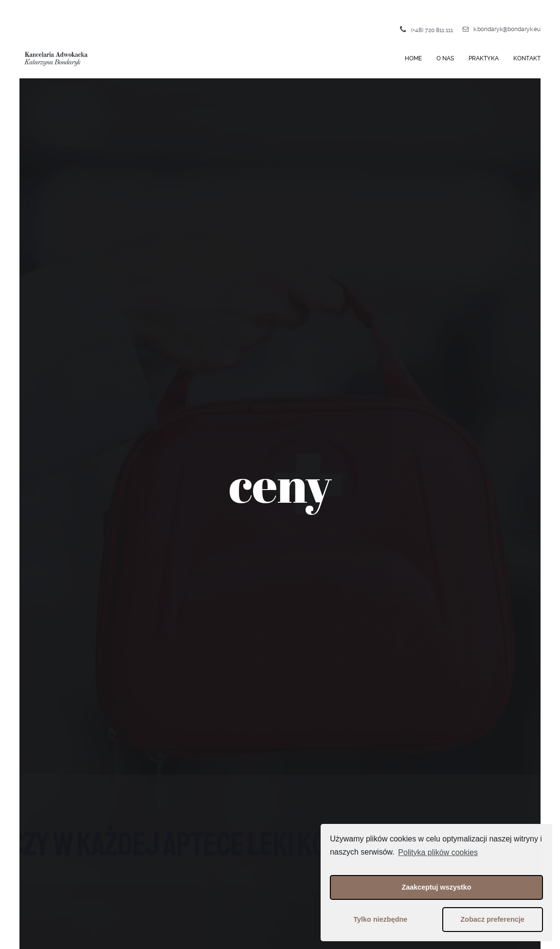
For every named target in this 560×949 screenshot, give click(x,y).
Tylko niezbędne (380, 919)
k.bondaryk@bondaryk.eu (502, 29)
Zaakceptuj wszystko (436, 887)
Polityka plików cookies (438, 852)
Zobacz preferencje (493, 919)
